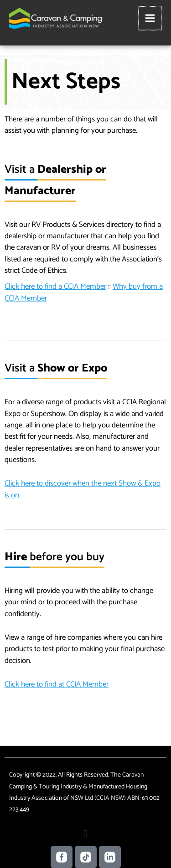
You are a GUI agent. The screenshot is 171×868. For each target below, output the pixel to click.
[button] (85, 834)
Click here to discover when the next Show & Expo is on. (83, 489)
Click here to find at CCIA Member (57, 684)
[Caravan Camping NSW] (55, 18)
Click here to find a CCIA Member (55, 286)
